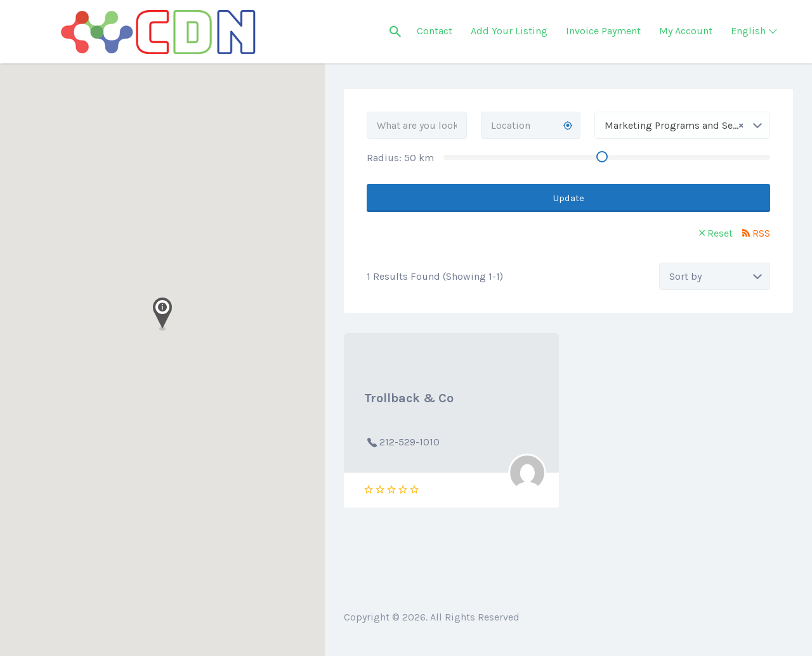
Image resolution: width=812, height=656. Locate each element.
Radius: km (400, 158)
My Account (686, 31)
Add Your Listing (509, 31)
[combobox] (682, 125)
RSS (761, 233)
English (748, 31)
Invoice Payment (603, 31)
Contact (435, 31)
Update (569, 198)
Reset (720, 233)
